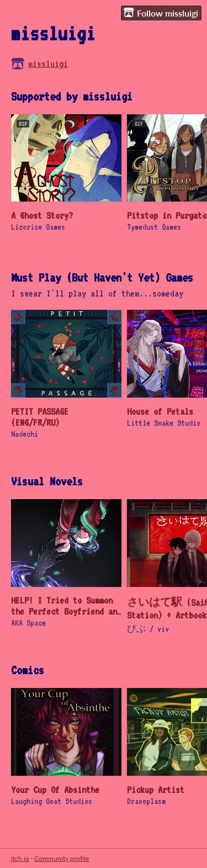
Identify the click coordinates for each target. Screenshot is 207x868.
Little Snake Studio (164, 423)
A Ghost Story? (42, 215)
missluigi (48, 63)
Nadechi (25, 434)
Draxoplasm (146, 801)
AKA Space (28, 623)
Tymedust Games (154, 227)
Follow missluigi (161, 13)
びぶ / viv (148, 629)
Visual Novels (47, 481)
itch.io (20, 858)
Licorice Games (38, 227)
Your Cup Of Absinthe (55, 790)
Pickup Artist (156, 790)
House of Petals (160, 411)
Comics (28, 670)
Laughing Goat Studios (52, 801)
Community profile (62, 858)
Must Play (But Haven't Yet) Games (102, 277)
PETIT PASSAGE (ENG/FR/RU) (40, 417)
